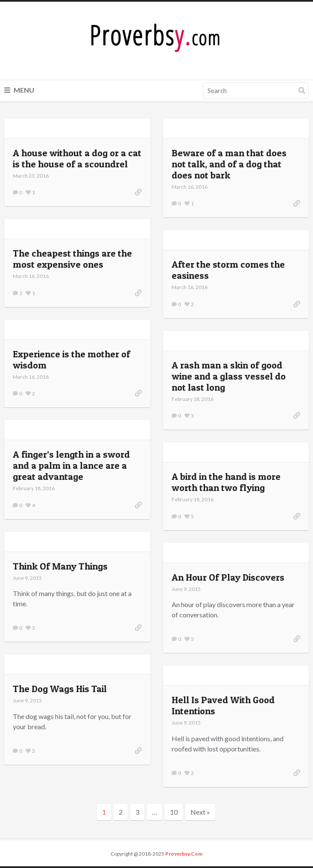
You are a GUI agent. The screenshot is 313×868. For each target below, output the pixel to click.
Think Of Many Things (60, 566)
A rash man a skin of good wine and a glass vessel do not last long (229, 376)
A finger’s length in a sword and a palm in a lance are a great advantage (71, 465)
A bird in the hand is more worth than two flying (226, 482)
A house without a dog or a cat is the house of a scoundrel (77, 158)
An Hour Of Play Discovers (228, 577)
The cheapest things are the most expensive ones (72, 259)
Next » (200, 812)
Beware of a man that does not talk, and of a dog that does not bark (229, 164)
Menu (19, 90)
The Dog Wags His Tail (60, 689)
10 (174, 812)
